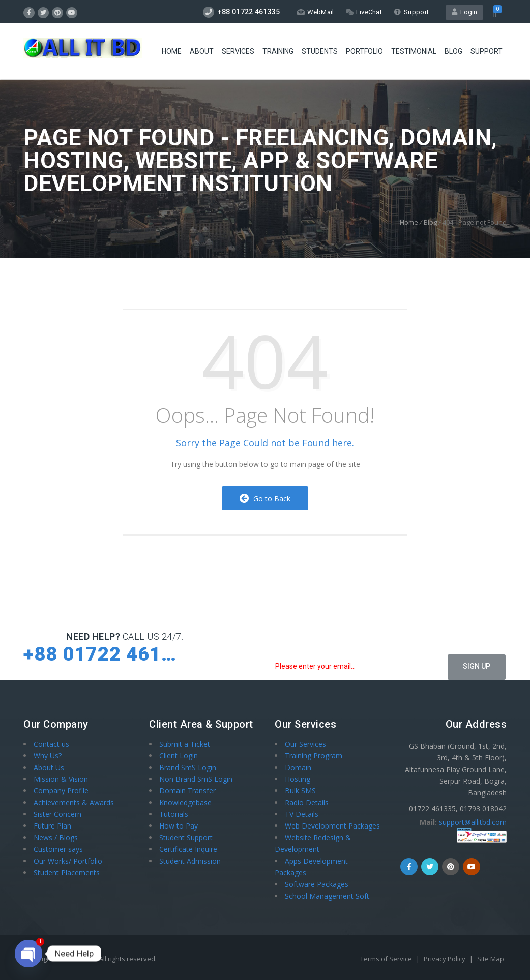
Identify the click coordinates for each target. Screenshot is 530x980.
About (202, 51)
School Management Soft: (328, 896)
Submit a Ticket (185, 744)
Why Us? (48, 756)
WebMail (316, 12)
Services (238, 51)
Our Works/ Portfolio (68, 861)
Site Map (491, 959)
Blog (453, 51)
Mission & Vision (61, 779)
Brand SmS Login (188, 767)
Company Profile (61, 791)
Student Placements (67, 872)
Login (464, 12)
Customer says (58, 849)
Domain (298, 767)
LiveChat (364, 12)
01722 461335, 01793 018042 (458, 808)
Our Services (305, 744)
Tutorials (174, 814)
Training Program (314, 756)
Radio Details (307, 802)
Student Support (186, 837)
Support (411, 12)
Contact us (51, 744)
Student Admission (190, 861)
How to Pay (179, 826)
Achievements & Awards (74, 802)
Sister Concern (57, 814)
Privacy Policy (445, 959)
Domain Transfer (187, 791)
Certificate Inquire (188, 849)
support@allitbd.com (473, 822)
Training (278, 51)
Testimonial (414, 51)
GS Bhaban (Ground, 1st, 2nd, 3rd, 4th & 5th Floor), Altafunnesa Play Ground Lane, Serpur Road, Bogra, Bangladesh (456, 769)
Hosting (298, 779)
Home (409, 222)
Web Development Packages (332, 826)
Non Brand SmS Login (196, 779)
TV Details (302, 814)
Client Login (179, 756)
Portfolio (364, 51)
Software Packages (317, 884)
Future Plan (52, 826)
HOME (172, 51)
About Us (49, 767)
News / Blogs (56, 837)
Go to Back (265, 498)
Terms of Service (387, 959)
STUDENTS (320, 51)
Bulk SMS (300, 791)
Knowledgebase (185, 802)
